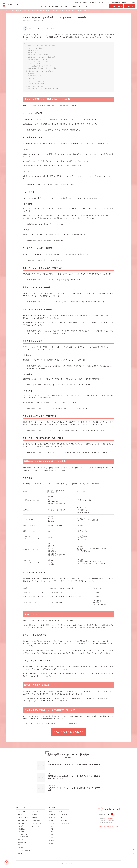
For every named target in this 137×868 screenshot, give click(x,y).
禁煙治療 (21, 847)
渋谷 (52, 829)
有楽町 (53, 840)
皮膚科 (20, 853)
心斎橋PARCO (65, 823)
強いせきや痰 (32, 53)
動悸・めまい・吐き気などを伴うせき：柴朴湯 (42, 68)
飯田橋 (53, 817)
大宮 (62, 817)
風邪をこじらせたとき (35, 64)
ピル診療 (21, 826)
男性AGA (21, 815)
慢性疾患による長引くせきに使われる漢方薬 (40, 71)
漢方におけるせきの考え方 (36, 81)
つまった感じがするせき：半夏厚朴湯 (40, 66)
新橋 (52, 832)
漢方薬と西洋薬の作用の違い (35, 87)
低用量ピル (22, 829)
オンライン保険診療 (24, 850)
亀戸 (52, 826)
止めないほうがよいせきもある (38, 84)
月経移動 (22, 832)
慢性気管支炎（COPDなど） (37, 76)
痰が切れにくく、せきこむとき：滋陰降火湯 (42, 57)
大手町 (53, 823)
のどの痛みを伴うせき (35, 50)
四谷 (52, 843)
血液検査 (35, 815)
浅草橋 (53, 815)
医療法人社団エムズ (108, 818)
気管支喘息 (32, 74)
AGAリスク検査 (37, 823)
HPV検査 (35, 817)
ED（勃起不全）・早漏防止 (23, 844)
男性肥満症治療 (23, 823)
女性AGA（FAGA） (24, 817)
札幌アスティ (65, 815)
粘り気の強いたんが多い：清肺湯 (38, 55)
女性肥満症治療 (23, 820)
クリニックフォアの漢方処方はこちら (69, 732)
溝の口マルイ (65, 820)
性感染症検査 (36, 820)
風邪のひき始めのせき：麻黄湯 (38, 59)
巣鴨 (52, 835)
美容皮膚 (21, 840)
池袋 (52, 820)
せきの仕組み (30, 79)
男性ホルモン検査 (37, 826)
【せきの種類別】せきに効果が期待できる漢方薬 (41, 46)
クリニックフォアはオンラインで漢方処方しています (42, 89)
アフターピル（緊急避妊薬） (24, 836)
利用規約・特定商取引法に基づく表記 (108, 826)
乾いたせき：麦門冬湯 (35, 48)
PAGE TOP (134, 851)
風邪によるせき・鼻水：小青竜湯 (38, 61)
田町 (52, 838)
